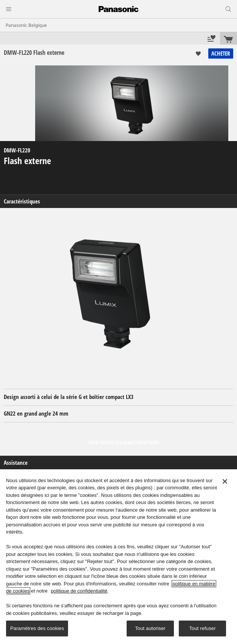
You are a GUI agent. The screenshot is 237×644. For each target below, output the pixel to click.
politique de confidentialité (79, 591)
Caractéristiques (22, 201)
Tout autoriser (150, 628)
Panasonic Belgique (26, 25)
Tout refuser (202, 628)
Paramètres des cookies (37, 628)
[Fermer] (225, 481)
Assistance (16, 463)
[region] (118, 557)
